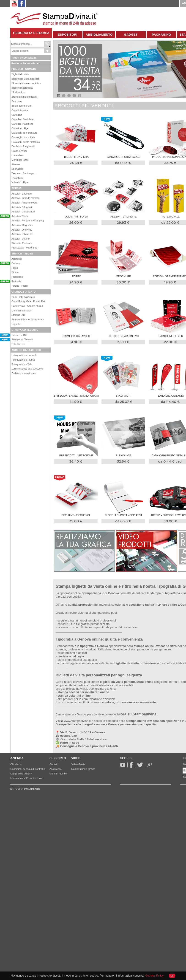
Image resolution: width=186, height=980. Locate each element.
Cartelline (17, 115)
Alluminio (17, 259)
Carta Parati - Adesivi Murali (27, 306)
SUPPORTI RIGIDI (22, 254)
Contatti (54, 764)
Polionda (16, 281)
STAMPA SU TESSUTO (25, 330)
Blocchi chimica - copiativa (26, 83)
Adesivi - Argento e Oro (25, 203)
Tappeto (16, 324)
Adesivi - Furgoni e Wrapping (28, 220)
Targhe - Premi (20, 286)
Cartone (16, 263)
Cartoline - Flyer (20, 128)
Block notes (18, 92)
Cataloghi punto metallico (26, 142)
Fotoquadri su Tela (22, 364)
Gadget (131, 35)
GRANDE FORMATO (23, 292)
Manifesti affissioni (22, 311)
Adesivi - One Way (22, 230)
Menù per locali (20, 160)
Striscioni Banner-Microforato (28, 319)
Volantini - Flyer (20, 182)
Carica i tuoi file (58, 774)
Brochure (17, 101)
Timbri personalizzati (24, 58)
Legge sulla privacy (21, 774)
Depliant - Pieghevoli (23, 146)
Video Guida (78, 764)
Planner (16, 164)
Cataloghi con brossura (24, 133)
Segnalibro (18, 169)
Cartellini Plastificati (22, 124)
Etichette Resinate (22, 243)
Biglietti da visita (21, 74)
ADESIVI (16, 188)
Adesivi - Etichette (22, 194)
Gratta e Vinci (19, 151)
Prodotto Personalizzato (26, 63)
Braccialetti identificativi (25, 97)
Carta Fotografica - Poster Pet (28, 301)
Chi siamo (16, 764)
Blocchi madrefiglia (22, 88)
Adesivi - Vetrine (21, 239)
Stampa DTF (19, 315)
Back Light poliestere (23, 297)
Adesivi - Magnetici (22, 225)
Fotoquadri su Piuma (23, 360)
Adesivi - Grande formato (25, 198)
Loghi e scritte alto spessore (27, 369)
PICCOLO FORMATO (24, 69)
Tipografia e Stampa (31, 33)
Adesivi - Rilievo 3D (22, 234)
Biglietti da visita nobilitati (25, 79)
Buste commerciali (22, 106)
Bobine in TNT (19, 335)
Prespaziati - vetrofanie (24, 248)
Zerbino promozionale (24, 373)
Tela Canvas (18, 344)
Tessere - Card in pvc (23, 173)
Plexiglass (17, 277)
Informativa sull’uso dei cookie (27, 778)
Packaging (161, 35)
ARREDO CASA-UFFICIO (26, 350)
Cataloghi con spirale (23, 137)
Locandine (17, 155)
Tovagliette (18, 178)
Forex (15, 268)
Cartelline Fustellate (23, 119)
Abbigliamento (99, 35)
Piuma (15, 272)
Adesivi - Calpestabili (23, 212)
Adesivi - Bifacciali (22, 207)
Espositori (68, 35)
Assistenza (56, 769)
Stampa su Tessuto (22, 339)
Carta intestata (20, 110)
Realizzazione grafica (83, 769)
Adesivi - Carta (20, 216)
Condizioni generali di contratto (28, 769)
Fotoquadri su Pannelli (24, 355)
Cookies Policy (155, 976)
